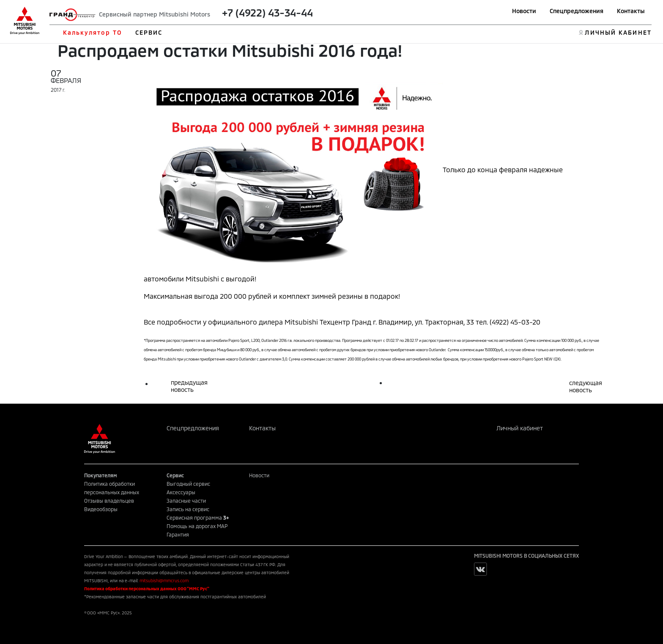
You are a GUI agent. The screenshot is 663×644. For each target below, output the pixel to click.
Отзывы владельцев (109, 501)
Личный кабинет (520, 428)
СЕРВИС (149, 32)
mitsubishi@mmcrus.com (164, 581)
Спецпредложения (577, 11)
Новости (524, 11)
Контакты (631, 11)
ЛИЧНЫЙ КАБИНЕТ (618, 32)
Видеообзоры (101, 509)
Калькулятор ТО (92, 32)
